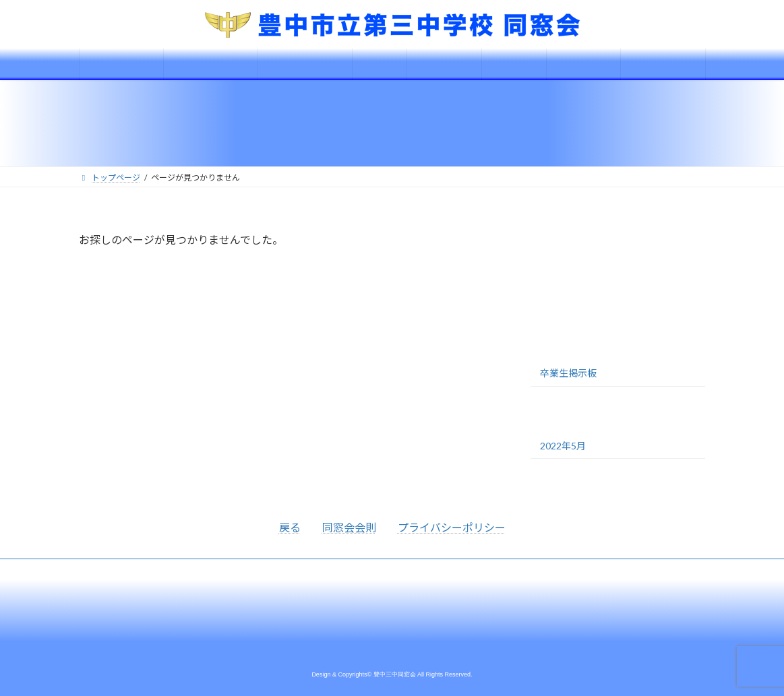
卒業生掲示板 (568, 373)
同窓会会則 (349, 527)
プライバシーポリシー (452, 527)
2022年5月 (563, 446)
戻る (290, 527)
